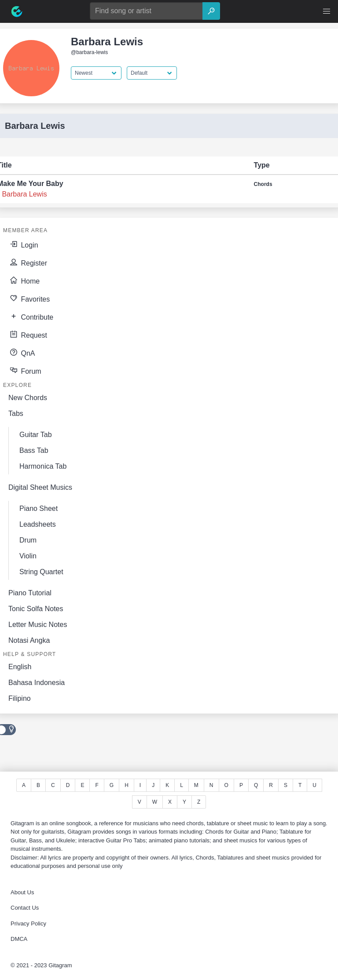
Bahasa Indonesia (37, 683)
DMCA (19, 939)
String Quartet (41, 572)
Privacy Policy (28, 924)
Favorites (29, 298)
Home (24, 280)
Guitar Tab (36, 435)
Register (28, 262)
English (20, 667)
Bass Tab (34, 450)
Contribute (31, 316)
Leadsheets (38, 524)
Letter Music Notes (38, 625)
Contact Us (25, 908)
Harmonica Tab (43, 466)
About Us (22, 892)
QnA (22, 352)
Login (23, 244)
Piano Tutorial (30, 593)
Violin (28, 556)
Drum (28, 540)
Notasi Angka (29, 640)
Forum (25, 370)
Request (28, 334)
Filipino (20, 698)
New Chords (28, 398)
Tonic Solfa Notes (36, 609)
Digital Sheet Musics (40, 487)
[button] (327, 11)
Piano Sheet (39, 508)
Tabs (16, 413)
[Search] (211, 11)
